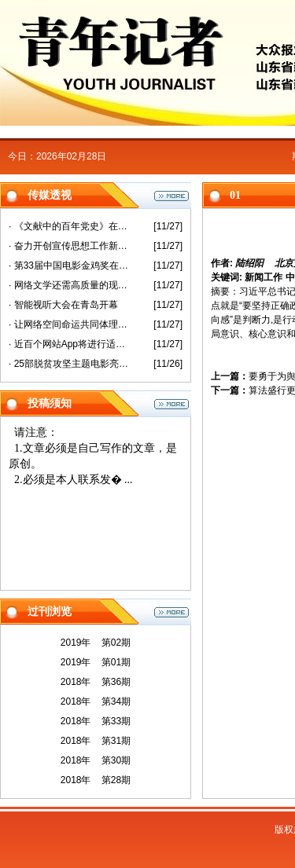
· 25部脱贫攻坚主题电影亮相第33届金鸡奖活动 (70, 364)
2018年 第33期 (96, 721)
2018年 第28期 (96, 780)
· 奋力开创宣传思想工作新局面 (70, 246)
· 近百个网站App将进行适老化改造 (70, 344)
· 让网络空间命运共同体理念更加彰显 (70, 324)
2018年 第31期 (96, 741)
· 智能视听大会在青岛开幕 (63, 305)
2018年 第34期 (96, 701)
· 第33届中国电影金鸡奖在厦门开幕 (70, 266)
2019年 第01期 (96, 662)
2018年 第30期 (96, 760)
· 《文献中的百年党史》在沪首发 (70, 226)
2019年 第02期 (96, 643)
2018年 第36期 (96, 682)
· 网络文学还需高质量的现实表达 (70, 285)
